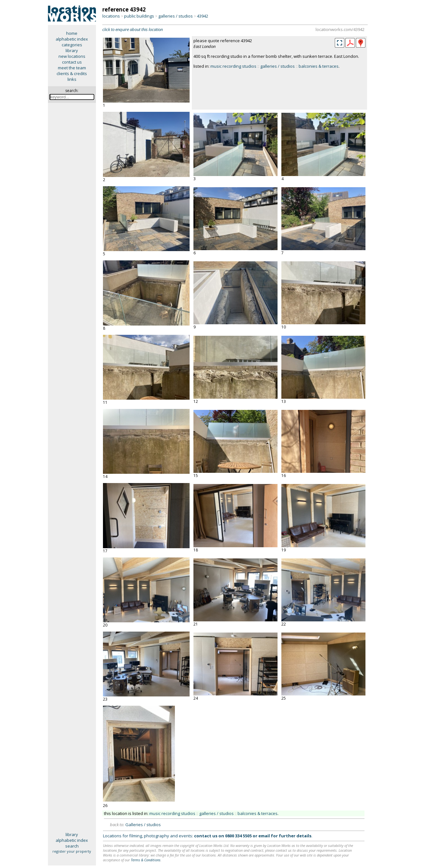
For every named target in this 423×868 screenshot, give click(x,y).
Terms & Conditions (146, 860)
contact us (72, 62)
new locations (72, 56)
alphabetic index (72, 39)
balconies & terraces (319, 66)
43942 (203, 16)
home (72, 33)
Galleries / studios (143, 825)
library (72, 50)
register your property (72, 851)
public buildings (139, 16)
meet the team (72, 68)
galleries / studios (176, 16)
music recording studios (233, 66)
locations (111, 16)
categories (72, 45)
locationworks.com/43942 (340, 29)
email (264, 836)
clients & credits (72, 73)
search (72, 846)
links (72, 79)
